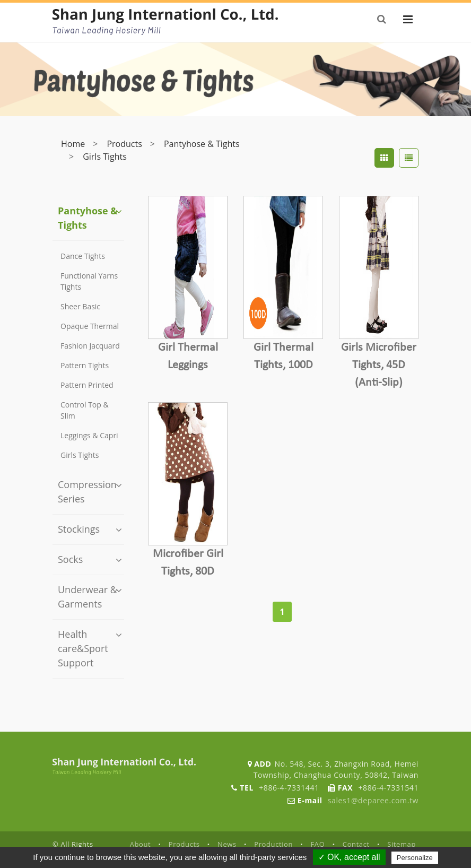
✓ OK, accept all (349, 857)
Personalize (415, 858)
